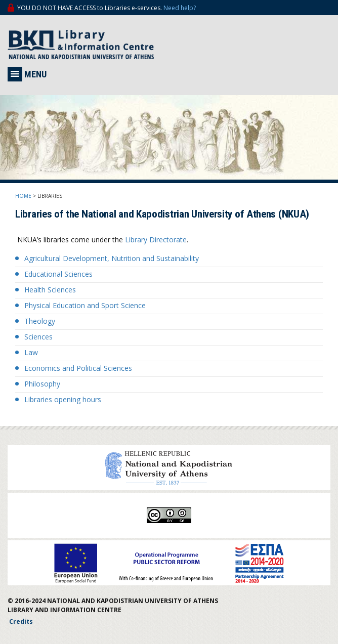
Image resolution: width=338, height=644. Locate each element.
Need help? (180, 8)
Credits (21, 621)
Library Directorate (156, 240)
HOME (23, 196)
